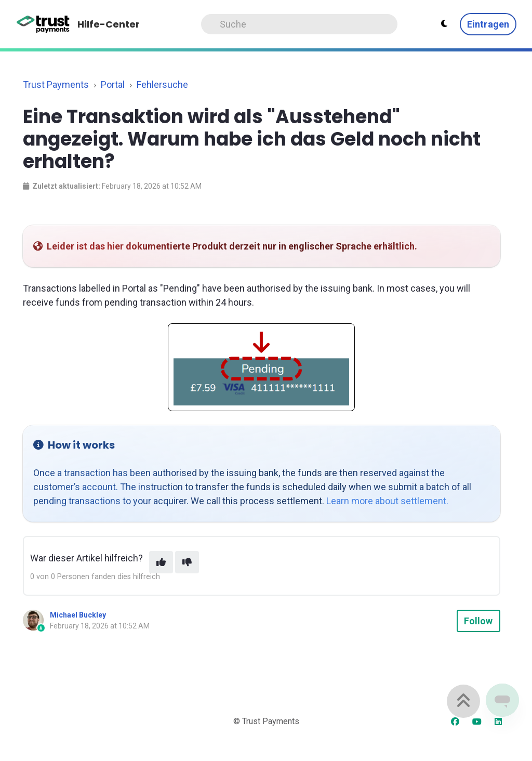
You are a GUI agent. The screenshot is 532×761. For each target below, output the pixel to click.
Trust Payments (56, 84)
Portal (113, 84)
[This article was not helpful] (187, 562)
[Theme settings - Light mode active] (444, 24)
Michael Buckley (78, 615)
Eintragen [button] (488, 24)
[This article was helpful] (161, 562)
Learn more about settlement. (387, 501)
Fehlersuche (162, 84)
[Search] (299, 24)
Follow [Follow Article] (478, 621)
